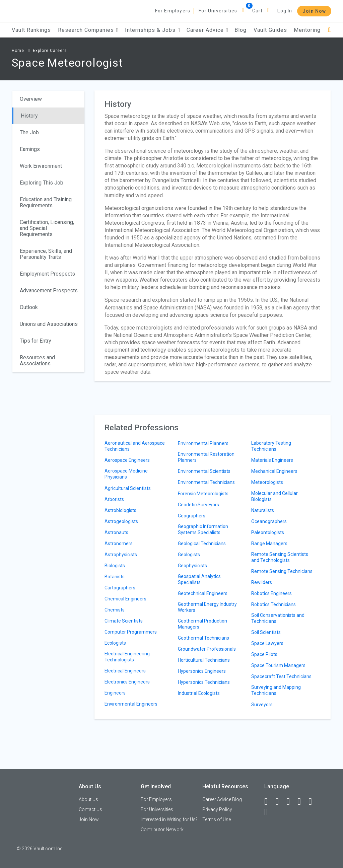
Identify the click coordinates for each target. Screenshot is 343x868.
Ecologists (115, 643)
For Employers (173, 11)
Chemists (115, 610)
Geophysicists (192, 566)
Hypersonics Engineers (202, 671)
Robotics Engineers (271, 593)
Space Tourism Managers (278, 665)
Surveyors (262, 705)
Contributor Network (162, 829)
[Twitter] (291, 802)
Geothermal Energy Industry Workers (207, 607)
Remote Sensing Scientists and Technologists (280, 557)
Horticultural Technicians (204, 660)
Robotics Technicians (273, 604)
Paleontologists (268, 532)
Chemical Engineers (125, 599)
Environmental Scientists (204, 471)
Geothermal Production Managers (202, 624)
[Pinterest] (313, 802)
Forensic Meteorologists (203, 494)
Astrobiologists (120, 510)
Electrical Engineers (125, 671)
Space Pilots (264, 654)
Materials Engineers (272, 460)
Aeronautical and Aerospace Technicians (135, 446)
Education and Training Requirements (46, 202)
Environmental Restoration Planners (206, 457)
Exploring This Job (42, 183)
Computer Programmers (131, 632)
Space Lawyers (267, 643)
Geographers (192, 516)
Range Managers (269, 544)
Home (18, 51)
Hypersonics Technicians (204, 682)
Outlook (29, 307)
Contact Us (90, 809)
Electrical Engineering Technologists (127, 657)
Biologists (115, 566)
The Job (29, 132)
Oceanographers (269, 521)
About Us (88, 799)
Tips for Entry (36, 341)
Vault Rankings (31, 30)
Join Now (314, 11)
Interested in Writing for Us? (169, 819)
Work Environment (41, 166)
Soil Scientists (266, 632)
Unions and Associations (49, 324)
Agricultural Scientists (128, 488)
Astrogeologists (121, 521)
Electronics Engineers (127, 682)
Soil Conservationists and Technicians (278, 618)
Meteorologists (267, 482)
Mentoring (307, 30)
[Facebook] (269, 802)
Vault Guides (270, 30)
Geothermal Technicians (203, 638)
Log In (285, 11)
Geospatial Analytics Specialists (199, 579)
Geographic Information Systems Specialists (203, 529)
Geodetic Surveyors (198, 505)
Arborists (114, 499)
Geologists (189, 555)
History (29, 116)
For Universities (218, 11)
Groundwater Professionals (207, 649)
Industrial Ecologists (199, 693)
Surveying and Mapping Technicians (276, 690)
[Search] (329, 30)
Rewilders (262, 582)
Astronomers (119, 544)
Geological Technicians (202, 544)
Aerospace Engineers (127, 460)
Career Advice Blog (222, 799)
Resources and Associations (37, 360)
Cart (258, 11)
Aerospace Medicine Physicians (126, 474)
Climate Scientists (124, 621)
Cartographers (120, 588)
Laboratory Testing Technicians (271, 446)
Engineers (115, 693)
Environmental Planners (203, 443)
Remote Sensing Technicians (282, 571)
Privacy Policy (217, 809)
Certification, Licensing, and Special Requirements (47, 228)
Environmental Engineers (131, 704)
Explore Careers (50, 51)
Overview (31, 99)
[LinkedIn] (280, 802)
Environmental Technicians (206, 482)
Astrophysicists (121, 555)
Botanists (115, 577)
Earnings (30, 149)
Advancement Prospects (49, 291)
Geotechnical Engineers (203, 593)
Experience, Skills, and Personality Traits (46, 254)
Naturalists (263, 510)
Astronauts (116, 532)
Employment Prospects (47, 274)
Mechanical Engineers (274, 471)
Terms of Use (217, 819)
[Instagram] (302, 802)
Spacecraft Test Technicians (281, 676)
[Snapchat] (269, 812)
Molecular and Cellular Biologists (275, 496)
